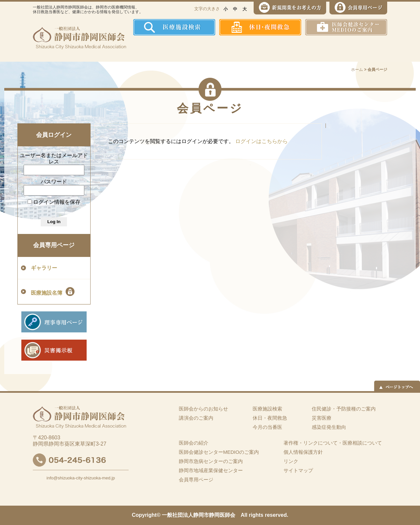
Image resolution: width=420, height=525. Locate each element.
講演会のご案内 (196, 418)
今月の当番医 (267, 427)
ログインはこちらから (262, 141)
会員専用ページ (54, 245)
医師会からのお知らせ (203, 409)
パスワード (54, 182)
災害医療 (319, 49)
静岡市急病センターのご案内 (211, 461)
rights (256, 515)
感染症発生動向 (277, 49)
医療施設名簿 (53, 292)
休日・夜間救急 (270, 418)
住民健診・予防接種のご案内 (228, 49)
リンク (291, 461)
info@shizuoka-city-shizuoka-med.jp (81, 478)
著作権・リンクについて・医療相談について (333, 443)
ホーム (146, 49)
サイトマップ (298, 470)
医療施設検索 (267, 409)
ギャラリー (44, 268)
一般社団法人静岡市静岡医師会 (199, 515)
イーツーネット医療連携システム (362, 49)
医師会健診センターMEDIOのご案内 (219, 452)
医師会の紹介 (181, 49)
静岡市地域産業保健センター (211, 470)
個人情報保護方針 (303, 452)
